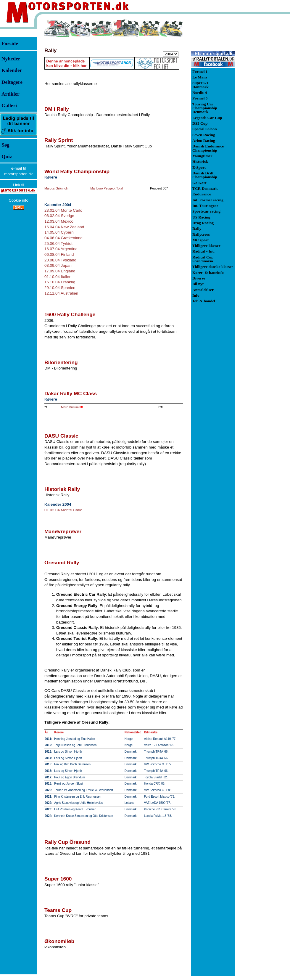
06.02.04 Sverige (59, 216)
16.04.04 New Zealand (64, 227)
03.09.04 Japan (58, 265)
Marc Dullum (70, 407)
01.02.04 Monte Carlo (63, 510)
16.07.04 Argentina (61, 249)
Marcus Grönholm (57, 188)
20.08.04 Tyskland (60, 260)
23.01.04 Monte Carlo (63, 210)
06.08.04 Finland (59, 254)
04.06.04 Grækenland (63, 238)
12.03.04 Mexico (59, 221)
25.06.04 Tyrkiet (58, 244)
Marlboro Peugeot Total (107, 188)
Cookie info (18, 200)
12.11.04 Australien (61, 293)
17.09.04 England (60, 271)
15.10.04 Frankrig (60, 282)
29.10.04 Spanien (60, 288)
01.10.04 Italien (58, 277)
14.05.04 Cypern (59, 232)
